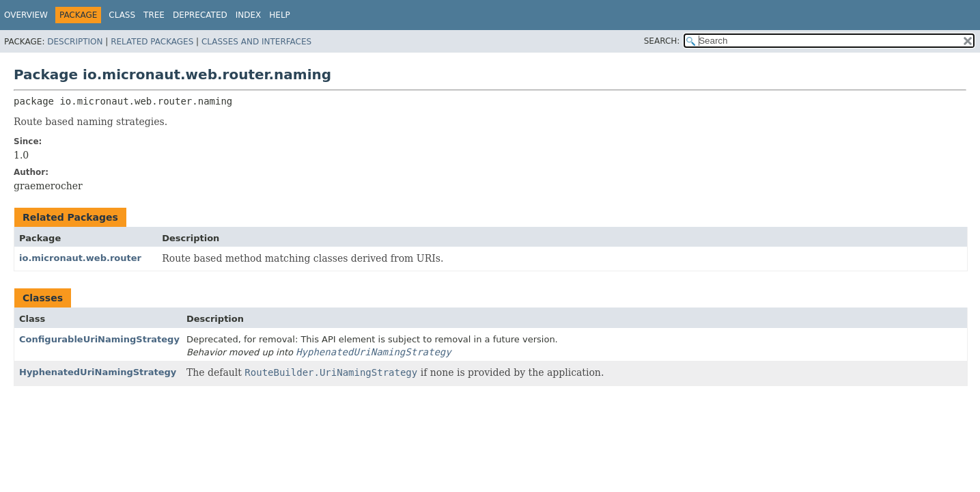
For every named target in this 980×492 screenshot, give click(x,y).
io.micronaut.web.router (80, 258)
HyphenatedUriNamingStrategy (98, 372)
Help (280, 15)
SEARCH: (662, 41)
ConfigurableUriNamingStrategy (99, 339)
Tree (154, 15)
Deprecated (200, 15)
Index (249, 15)
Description (75, 42)
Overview (26, 15)
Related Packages (152, 42)
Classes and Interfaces (256, 42)
